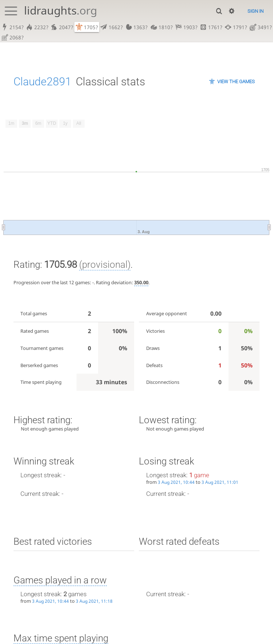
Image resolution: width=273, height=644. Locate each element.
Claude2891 (42, 83)
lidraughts (61, 10)
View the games (236, 83)
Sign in (256, 11)
